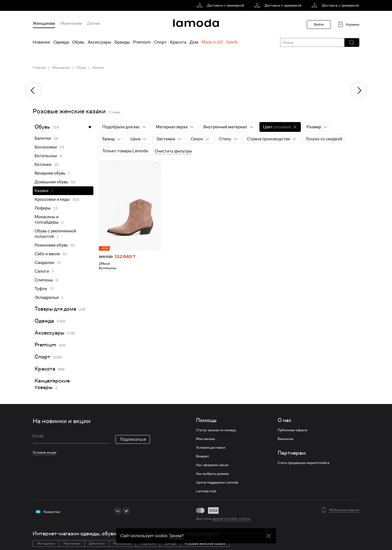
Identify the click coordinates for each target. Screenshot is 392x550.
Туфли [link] (41, 289)
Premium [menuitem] (142, 42)
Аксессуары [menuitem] (99, 42)
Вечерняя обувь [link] (50, 173)
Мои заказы (206, 439)
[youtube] (143, 511)
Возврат (203, 456)
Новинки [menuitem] (41, 42)
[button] (352, 42)
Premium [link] (45, 345)
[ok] (135, 511)
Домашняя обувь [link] (51, 182)
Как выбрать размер (212, 474)
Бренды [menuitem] (122, 42)
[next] (359, 90)
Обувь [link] (81, 68)
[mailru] (151, 511)
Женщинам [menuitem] (44, 23)
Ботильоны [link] (46, 156)
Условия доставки (211, 448)
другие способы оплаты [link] (232, 519)
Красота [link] (45, 369)
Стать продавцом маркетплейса (304, 463)
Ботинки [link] (43, 165)
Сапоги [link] (42, 271)
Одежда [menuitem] (61, 42)
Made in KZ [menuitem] (212, 42)
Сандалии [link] (44, 263)
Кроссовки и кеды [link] (52, 199)
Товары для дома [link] (55, 309)
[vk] (118, 511)
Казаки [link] (98, 68)
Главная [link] (39, 68)
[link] (221, 5)
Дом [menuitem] (194, 42)
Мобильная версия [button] (344, 510)
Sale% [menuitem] (232, 42)
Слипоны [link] (44, 280)
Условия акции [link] (45, 452)
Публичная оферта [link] (293, 430)
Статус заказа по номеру (216, 430)
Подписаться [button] (133, 439)
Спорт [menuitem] (160, 42)
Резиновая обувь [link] (51, 245)
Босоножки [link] (46, 147)
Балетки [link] (43, 138)
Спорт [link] (42, 357)
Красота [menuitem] (178, 42)
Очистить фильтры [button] (173, 151)
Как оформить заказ (212, 465)
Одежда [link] (44, 321)
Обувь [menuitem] (78, 42)
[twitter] (126, 511)
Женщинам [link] (61, 68)
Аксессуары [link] (49, 333)
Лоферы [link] (43, 208)
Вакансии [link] (285, 439)
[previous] (33, 90)
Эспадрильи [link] (47, 297)
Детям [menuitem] (94, 23)
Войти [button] (319, 24)
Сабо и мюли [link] (47, 254)
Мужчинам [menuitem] (71, 23)
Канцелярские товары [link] (52, 384)
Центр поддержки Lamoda (217, 482)
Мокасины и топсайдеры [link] (47, 220)
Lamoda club (206, 491)
